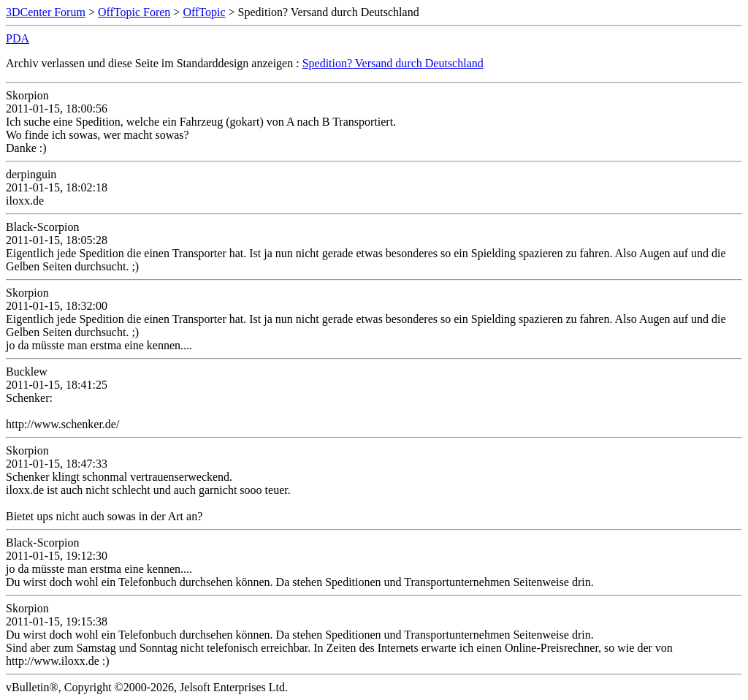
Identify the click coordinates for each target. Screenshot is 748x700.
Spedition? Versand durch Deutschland (393, 63)
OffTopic (204, 12)
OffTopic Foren (134, 12)
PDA (18, 38)
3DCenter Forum (46, 12)
